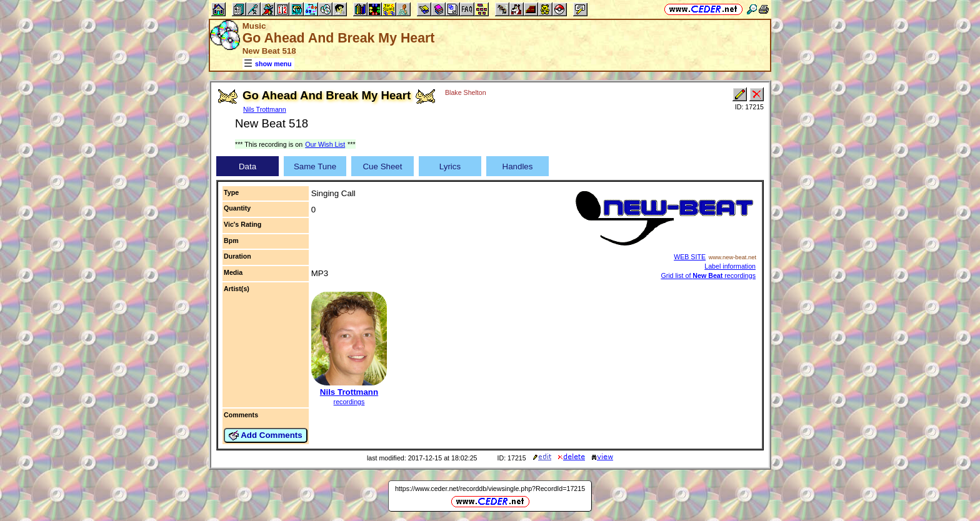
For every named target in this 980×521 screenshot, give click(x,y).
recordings (349, 402)
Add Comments (266, 435)
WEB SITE (690, 257)
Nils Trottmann (265, 109)
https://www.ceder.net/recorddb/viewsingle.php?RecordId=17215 (490, 489)
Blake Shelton (466, 92)
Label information (730, 266)
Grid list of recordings (708, 275)
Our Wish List (325, 144)
